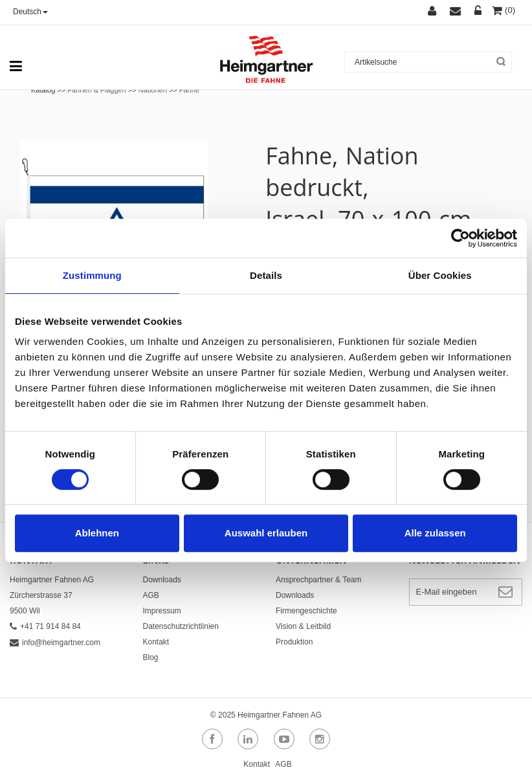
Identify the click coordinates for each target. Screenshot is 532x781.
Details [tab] (266, 275)
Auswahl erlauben (266, 533)
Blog (151, 657)
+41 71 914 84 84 (45, 626)
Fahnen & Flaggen (97, 90)
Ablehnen (97, 533)
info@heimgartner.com (55, 643)
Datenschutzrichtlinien (181, 626)
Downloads (162, 580)
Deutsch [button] (30, 12)
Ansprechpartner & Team (319, 580)
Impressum (162, 611)
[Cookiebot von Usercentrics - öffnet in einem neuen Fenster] (460, 238)
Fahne (189, 90)
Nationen (153, 90)
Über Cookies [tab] (440, 275)
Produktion (294, 642)
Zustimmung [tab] (92, 275)
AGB (151, 595)
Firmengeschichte (306, 611)
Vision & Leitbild (303, 626)
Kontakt (156, 642)
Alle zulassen (435, 533)
